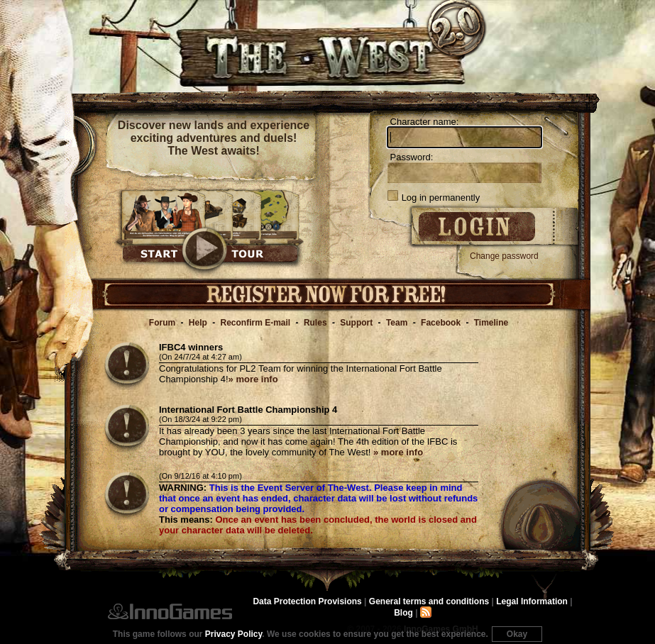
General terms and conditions (429, 601)
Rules (315, 323)
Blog (403, 613)
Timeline (491, 323)
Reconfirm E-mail (256, 323)
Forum (162, 323)
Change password (504, 256)
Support (356, 323)
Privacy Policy (234, 634)
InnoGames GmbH (170, 611)
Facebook (441, 323)
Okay (517, 634)
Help (198, 323)
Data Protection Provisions (307, 601)
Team (397, 323)
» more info (253, 379)
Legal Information (532, 601)
